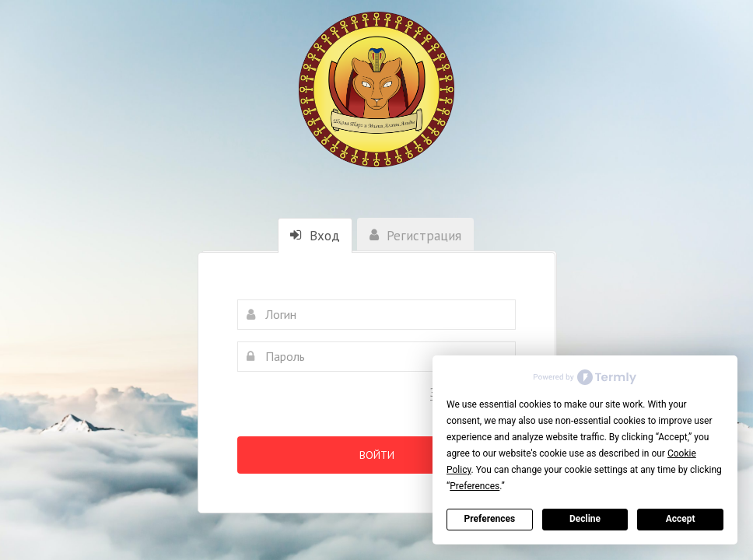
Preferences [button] (475, 486)
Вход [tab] (315, 236)
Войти (377, 455)
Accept (681, 519)
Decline (585, 519)
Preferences (490, 519)
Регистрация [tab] (415, 236)
